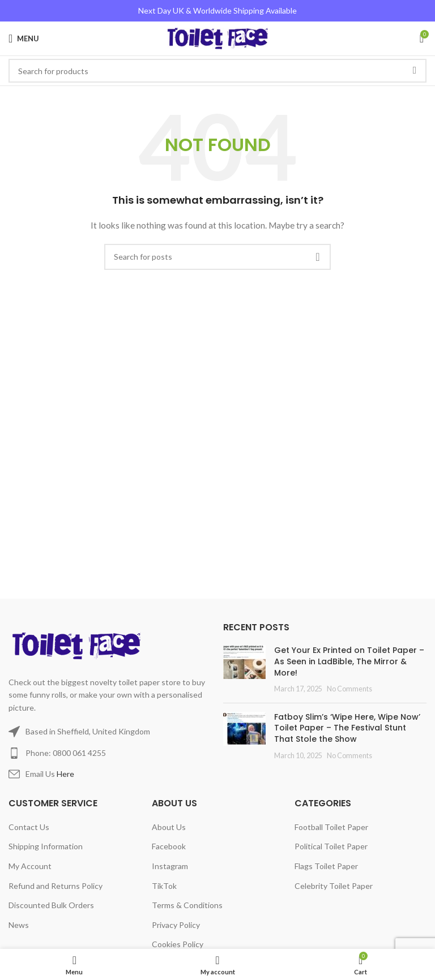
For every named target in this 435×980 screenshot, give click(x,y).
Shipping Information (46, 846)
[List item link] (110, 753)
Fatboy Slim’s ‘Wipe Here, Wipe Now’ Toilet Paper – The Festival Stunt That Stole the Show (347, 728)
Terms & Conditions (187, 905)
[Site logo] (218, 38)
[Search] (217, 257)
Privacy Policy (176, 925)
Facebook (169, 846)
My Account (30, 866)
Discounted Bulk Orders (51, 905)
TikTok (164, 886)
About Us (169, 827)
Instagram (170, 866)
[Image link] (78, 645)
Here (65, 774)
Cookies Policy (178, 944)
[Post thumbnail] (244, 669)
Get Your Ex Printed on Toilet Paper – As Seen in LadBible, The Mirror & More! (349, 661)
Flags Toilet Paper (326, 866)
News (19, 925)
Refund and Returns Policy (56, 886)
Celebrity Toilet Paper (334, 886)
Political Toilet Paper (331, 846)
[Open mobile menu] (24, 38)
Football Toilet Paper (331, 827)
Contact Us (29, 827)
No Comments (349, 689)
